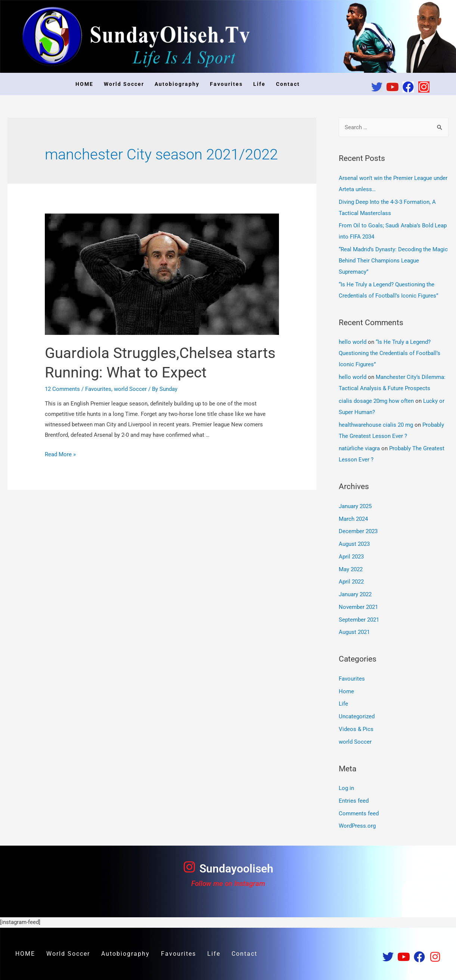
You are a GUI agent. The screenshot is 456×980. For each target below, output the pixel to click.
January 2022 (355, 594)
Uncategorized (357, 716)
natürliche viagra (359, 448)
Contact (288, 84)
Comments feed (359, 813)
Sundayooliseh (236, 869)
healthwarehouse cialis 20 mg (376, 425)
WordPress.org (357, 826)
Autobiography (177, 84)
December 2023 (358, 531)
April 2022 (351, 582)
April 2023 (351, 557)
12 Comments (62, 389)
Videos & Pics (356, 729)
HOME (84, 84)
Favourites (226, 84)
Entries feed (354, 801)
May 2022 (351, 569)
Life (259, 84)
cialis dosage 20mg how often (376, 401)
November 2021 (358, 607)
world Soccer (130, 389)
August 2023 (354, 544)
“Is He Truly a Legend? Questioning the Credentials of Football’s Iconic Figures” (390, 353)
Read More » (60, 454)
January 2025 (355, 506)
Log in (346, 788)
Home (346, 691)
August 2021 (354, 632)
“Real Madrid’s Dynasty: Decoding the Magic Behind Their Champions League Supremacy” (393, 261)
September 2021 (359, 620)
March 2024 (353, 519)
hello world (353, 342)
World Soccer (124, 84)
